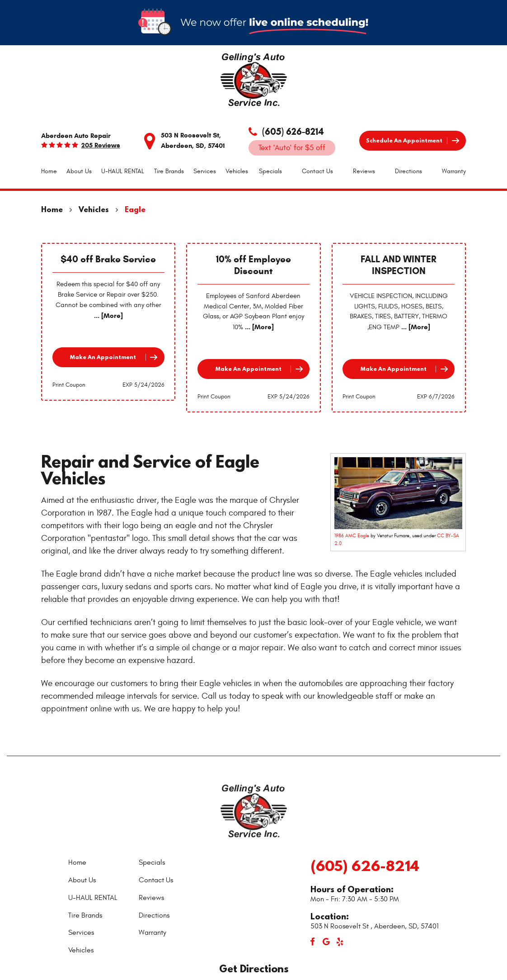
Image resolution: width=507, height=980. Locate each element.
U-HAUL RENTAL (123, 171)
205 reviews (101, 145)
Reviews (364, 171)
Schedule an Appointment (404, 140)
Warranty (454, 171)
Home (49, 171)
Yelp (340, 942)
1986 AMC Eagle (352, 536)
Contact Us (317, 171)
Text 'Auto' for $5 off (292, 148)
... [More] (108, 316)
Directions (408, 171)
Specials (270, 171)
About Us (79, 171)
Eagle (135, 209)
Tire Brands (169, 171)
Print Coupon (69, 385)
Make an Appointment (103, 357)
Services (205, 171)
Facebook (313, 942)
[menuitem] (49, 171)
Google (326, 942)
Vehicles (237, 171)
